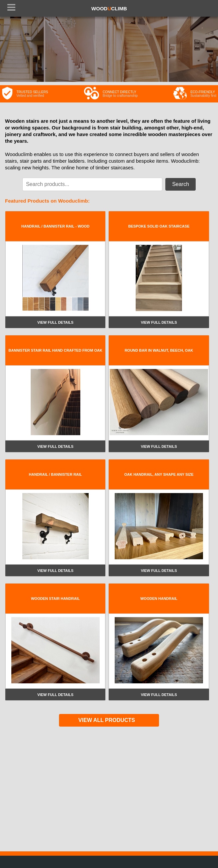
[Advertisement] (109, 785)
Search (180, 184)
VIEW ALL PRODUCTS (107, 720)
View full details (55, 322)
